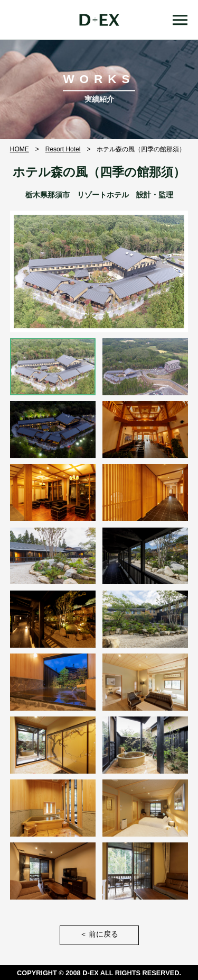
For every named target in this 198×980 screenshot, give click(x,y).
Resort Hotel (63, 149)
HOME (20, 149)
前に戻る (99, 934)
